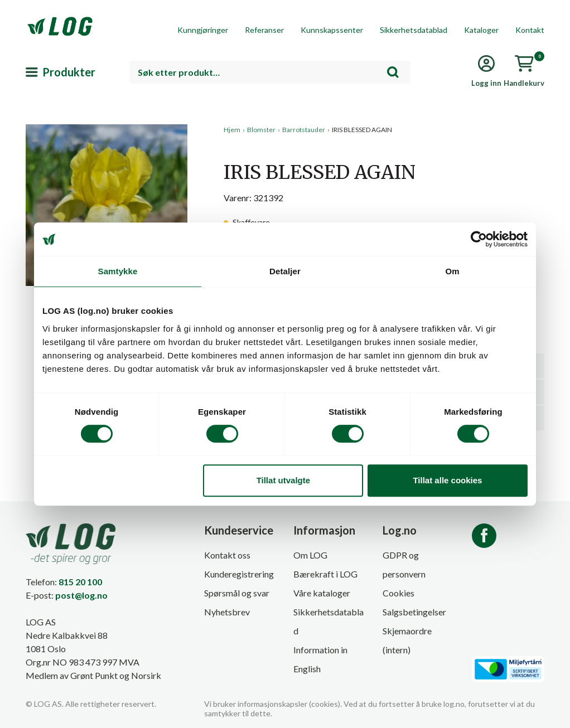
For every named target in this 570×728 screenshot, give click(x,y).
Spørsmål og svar (237, 593)
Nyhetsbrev (227, 612)
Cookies (398, 593)
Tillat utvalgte (283, 480)
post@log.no (81, 595)
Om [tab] (452, 271)
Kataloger (481, 30)
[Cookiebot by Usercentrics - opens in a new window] (479, 239)
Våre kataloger (322, 593)
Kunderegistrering (239, 574)
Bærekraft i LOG (325, 574)
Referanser (264, 30)
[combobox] (270, 72)
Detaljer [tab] (285, 271)
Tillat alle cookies (447, 480)
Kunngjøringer (203, 30)
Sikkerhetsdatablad (414, 30)
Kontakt (530, 30)
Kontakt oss (227, 555)
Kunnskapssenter (332, 30)
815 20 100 (80, 582)
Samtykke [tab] (118, 271)
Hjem (232, 130)
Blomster (261, 130)
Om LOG (310, 555)
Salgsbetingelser (414, 612)
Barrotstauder (304, 130)
